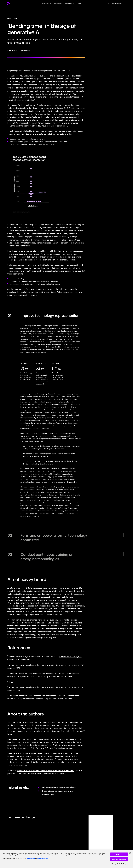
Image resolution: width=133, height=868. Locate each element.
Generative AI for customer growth (57, 791)
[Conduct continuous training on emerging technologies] (66, 556)
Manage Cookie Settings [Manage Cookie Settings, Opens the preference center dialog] (119, 864)
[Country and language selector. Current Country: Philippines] (118, 3)
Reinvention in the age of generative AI (59, 787)
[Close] (130, 853)
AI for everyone (49, 795)
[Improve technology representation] (66, 315)
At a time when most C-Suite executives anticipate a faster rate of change (39, 588)
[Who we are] (70, 3)
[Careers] (80, 3)
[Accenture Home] (13, 3)
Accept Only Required (119, 859)
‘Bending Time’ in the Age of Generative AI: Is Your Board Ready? (45, 770)
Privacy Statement (43, 859)
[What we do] (47, 3)
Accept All (119, 854)
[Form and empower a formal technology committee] (66, 537)
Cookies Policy (30, 859)
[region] (66, 859)
